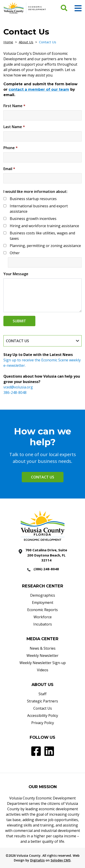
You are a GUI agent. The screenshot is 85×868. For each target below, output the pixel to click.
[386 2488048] (43, 569)
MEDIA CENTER (42, 639)
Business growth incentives (33, 219)
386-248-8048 (15, 392)
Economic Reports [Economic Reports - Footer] (42, 610)
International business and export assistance (39, 209)
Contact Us (43, 477)
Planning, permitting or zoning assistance (45, 246)
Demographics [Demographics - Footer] (43, 595)
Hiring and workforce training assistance (44, 226)
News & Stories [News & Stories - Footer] (43, 648)
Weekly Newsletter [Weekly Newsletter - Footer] (42, 656)
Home (8, 42)
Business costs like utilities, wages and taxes (42, 236)
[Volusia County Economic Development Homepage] (25, 8)
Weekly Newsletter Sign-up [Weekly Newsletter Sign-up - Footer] (43, 663)
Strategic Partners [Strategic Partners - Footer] (42, 701)
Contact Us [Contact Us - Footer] (43, 708)
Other (15, 253)
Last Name (14, 127)
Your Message (16, 274)
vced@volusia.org (18, 387)
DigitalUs (37, 860)
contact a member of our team (39, 89)
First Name (14, 106)
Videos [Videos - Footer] (43, 670)
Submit (19, 321)
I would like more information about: (35, 192)
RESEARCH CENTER (43, 586)
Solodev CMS (61, 860)
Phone (11, 148)
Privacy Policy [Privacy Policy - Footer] (43, 723)
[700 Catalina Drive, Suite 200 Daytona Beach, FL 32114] (43, 555)
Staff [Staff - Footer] (42, 694)
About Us (26, 42)
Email (9, 169)
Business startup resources (33, 199)
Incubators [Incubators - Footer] (43, 624)
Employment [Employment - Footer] (43, 603)
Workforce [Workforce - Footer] (43, 617)
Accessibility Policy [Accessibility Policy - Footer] (43, 716)
